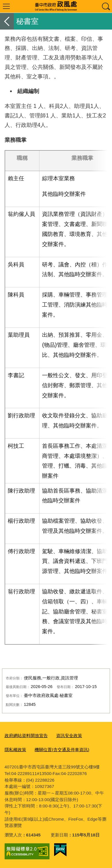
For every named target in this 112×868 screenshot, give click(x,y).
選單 (6, 6)
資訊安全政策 (69, 736)
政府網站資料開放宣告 (26, 736)
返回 (7, 21)
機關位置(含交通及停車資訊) (62, 750)
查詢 (106, 6)
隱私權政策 (15, 750)
